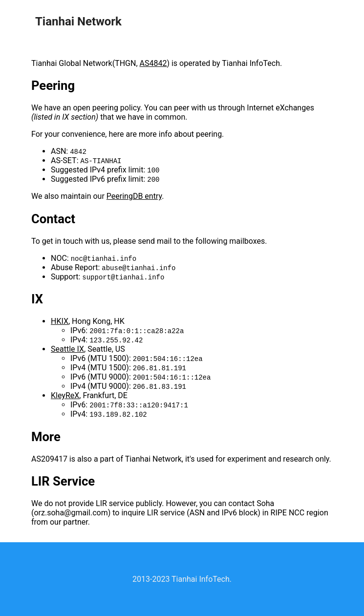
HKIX (60, 321)
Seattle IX (67, 349)
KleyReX (65, 395)
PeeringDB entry (134, 196)
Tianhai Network (78, 21)
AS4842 (153, 63)
